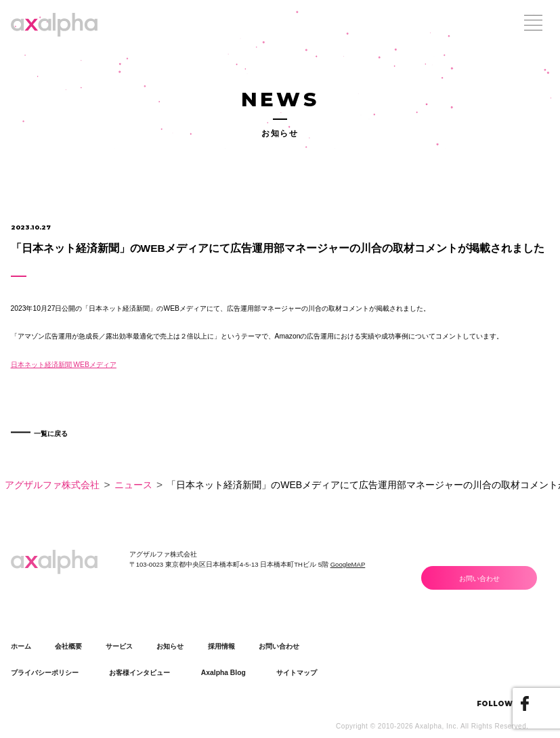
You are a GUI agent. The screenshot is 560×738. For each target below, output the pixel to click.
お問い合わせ (479, 579)
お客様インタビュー (139, 673)
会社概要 (68, 646)
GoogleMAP (348, 564)
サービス (119, 646)
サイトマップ (297, 673)
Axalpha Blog (223, 673)
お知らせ (170, 646)
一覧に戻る (59, 444)
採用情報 (221, 646)
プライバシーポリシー (45, 673)
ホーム (21, 646)
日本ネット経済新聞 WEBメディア (64, 365)
